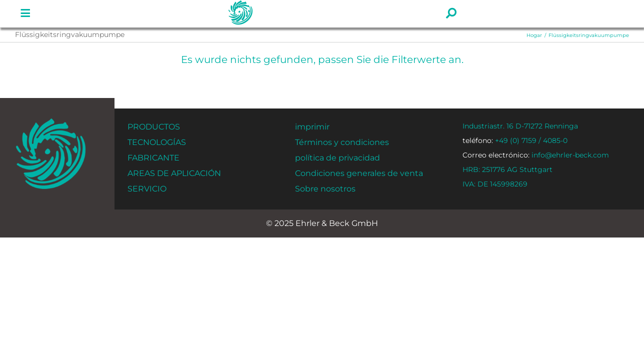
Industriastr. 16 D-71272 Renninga (520, 126)
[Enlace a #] (25, 13)
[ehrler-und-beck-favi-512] (51, 121)
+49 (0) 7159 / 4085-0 (515, 140)
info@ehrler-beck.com (536, 155)
